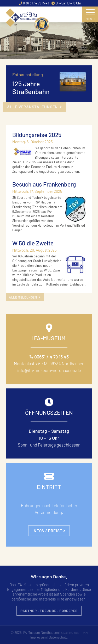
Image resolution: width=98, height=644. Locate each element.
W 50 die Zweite (33, 243)
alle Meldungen (25, 297)
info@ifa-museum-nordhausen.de (49, 370)
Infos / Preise (49, 531)
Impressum (39, 637)
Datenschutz (58, 637)
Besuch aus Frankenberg (44, 184)
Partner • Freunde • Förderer (49, 611)
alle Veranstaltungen (35, 107)
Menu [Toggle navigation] (90, 17)
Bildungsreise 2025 (37, 135)
